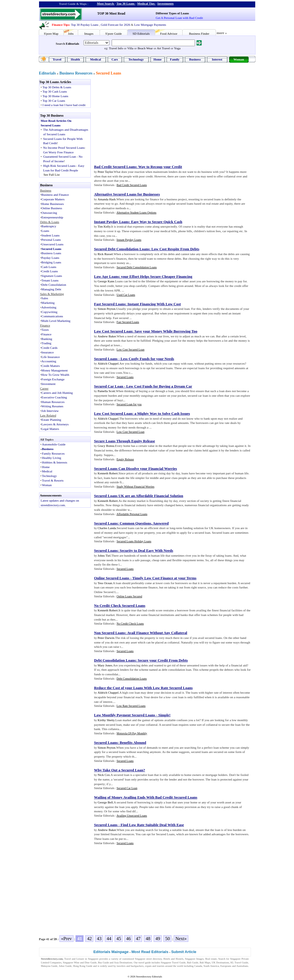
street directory (154, 959)
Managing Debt (51, 289)
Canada (198, 966)
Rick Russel (105, 254)
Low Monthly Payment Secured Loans (125, 715)
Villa (130, 48)
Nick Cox (104, 775)
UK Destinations (220, 963)
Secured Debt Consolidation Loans (122, 249)
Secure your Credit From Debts (163, 660)
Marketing (48, 303)
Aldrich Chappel (108, 363)
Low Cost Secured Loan (113, 331)
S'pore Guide (114, 34)
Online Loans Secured (129, 596)
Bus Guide (103, 963)
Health (76, 59)
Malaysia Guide (49, 966)
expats (148, 966)
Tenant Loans (50, 280)
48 (148, 939)
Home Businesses (53, 204)
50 (167, 939)
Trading (46, 343)
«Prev (66, 939)
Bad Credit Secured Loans (115, 167)
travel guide (145, 963)
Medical (96, 59)
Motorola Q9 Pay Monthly (132, 733)
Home (157, 59)
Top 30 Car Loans (54, 101)
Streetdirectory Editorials (149, 977)
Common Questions (135, 523)
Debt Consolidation (54, 285)
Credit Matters (51, 366)
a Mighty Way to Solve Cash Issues (162, 413)
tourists (161, 966)
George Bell (105, 802)
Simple (164, 715)
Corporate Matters (53, 199)
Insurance (48, 352)
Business (195, 59)
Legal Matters (50, 429)
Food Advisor (169, 34)
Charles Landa (107, 528)
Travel (57, 59)
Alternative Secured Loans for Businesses (127, 194)
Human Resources (53, 402)
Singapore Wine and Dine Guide (80, 963)
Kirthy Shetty (106, 720)
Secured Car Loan (109, 386)
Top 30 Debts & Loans (57, 87)
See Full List (52, 175)
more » (222, 33)
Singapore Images (194, 959)
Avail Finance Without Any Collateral (157, 633)
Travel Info (116, 48)
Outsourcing (49, 213)
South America (211, 966)
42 (89, 939)
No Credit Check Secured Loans (120, 606)
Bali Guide (193, 963)
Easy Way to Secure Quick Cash (156, 222)
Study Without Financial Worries (135, 487)
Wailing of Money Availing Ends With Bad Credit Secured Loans (146, 797)
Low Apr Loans (107, 276)
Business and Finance (55, 195)
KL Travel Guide (239, 963)
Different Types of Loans (172, 13)
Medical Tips (146, 3)
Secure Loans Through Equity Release (125, 441)
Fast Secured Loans (110, 304)
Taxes (45, 330)
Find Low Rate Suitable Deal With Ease (152, 825)
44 (109, 939)
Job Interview (50, 411)
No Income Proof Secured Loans (64, 148)
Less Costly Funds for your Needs (147, 359)
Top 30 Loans (125, 3)
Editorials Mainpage (111, 952)
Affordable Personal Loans (132, 514)
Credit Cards (49, 348)
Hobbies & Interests (55, 462)
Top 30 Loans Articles (55, 82)
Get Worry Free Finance (58, 152)
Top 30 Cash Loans (55, 91)
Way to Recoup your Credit (160, 167)
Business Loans (51, 253)
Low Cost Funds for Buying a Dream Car (159, 386)
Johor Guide (65, 966)
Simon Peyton (107, 309)
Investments (166, 3)
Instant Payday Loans (112, 222)
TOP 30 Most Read (111, 13)
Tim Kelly (104, 226)
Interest (217, 59)
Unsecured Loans (52, 244)
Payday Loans (50, 258)
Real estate (211, 959)
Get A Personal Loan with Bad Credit (179, 18)
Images (89, 34)
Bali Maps (205, 963)
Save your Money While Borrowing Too (166, 331)
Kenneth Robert (108, 473)
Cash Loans (49, 267)
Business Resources (76, 73)
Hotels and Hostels (173, 959)
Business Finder (199, 34)
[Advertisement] (142, 119)
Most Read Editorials (150, 952)
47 (138, 939)
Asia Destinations (123, 963)
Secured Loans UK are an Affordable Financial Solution (139, 496)
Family (175, 59)
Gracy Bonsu (106, 446)
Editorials (72, 44)
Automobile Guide (54, 444)
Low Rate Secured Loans (131, 706)
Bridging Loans (51, 262)
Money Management (54, 370)
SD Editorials (141, 34)
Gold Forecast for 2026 (115, 25)
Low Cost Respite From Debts (175, 249)
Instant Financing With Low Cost (154, 304)
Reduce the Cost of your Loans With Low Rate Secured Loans (144, 688)
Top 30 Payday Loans (85, 25)
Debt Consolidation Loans (115, 660)
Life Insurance (51, 357)
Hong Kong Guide (83, 966)
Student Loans (50, 235)
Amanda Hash (107, 199)
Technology (136, 59)
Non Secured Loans (110, 633)
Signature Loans (52, 276)
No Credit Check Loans (130, 624)
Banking (47, 339)
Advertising (49, 307)
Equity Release (125, 459)
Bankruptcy (49, 226)
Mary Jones (105, 665)
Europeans (226, 966)
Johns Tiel (104, 555)
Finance (46, 334)
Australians (242, 966)
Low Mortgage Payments (150, 25)
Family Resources (53, 453)
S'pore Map (51, 34)
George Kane (106, 281)
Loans (45, 231)
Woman (239, 59)
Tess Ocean (105, 583)
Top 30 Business (52, 116)
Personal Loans (51, 240)
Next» (181, 939)
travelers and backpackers (130, 966)
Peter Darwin (106, 638)
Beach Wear (145, 48)
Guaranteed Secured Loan (59, 157)
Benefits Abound (133, 743)
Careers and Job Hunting (57, 393)
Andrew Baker (107, 336)
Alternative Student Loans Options (137, 213)
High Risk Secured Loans (59, 166)
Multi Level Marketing (56, 321)
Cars (115, 59)
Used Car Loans (126, 295)
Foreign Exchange (53, 379)
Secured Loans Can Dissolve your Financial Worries (136, 469)
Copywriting (49, 312)
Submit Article (184, 952)
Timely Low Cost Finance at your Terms (164, 578)
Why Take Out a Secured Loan (119, 770)
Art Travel (163, 48)
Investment (48, 384)
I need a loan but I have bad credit (64, 105)
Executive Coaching (54, 397)
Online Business (52, 208)
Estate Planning (51, 420)
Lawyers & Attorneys (55, 424)
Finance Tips (61, 25)
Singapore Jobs (49, 970)
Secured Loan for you (129, 404)
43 (99, 939)
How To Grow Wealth (55, 375)
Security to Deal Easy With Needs (146, 550)
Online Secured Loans (112, 578)
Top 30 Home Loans (55, 96)
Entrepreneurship (52, 217)
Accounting (49, 361)
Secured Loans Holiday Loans (134, 541)
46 (128, 939)
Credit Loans (50, 271)
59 (55, 939)
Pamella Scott (106, 391)
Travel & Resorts (53, 480)
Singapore (93, 959)
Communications (52, 316)
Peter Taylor (105, 172)
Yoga (177, 48)
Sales (45, 298)
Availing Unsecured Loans (132, 816)
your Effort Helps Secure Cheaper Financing (157, 276)
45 (119, 939)
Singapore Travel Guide (173, 963)
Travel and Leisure (74, 959)
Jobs (71, 34)
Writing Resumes (52, 406)
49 (158, 939)
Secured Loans (109, 73)
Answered (161, 523)
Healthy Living (52, 458)
